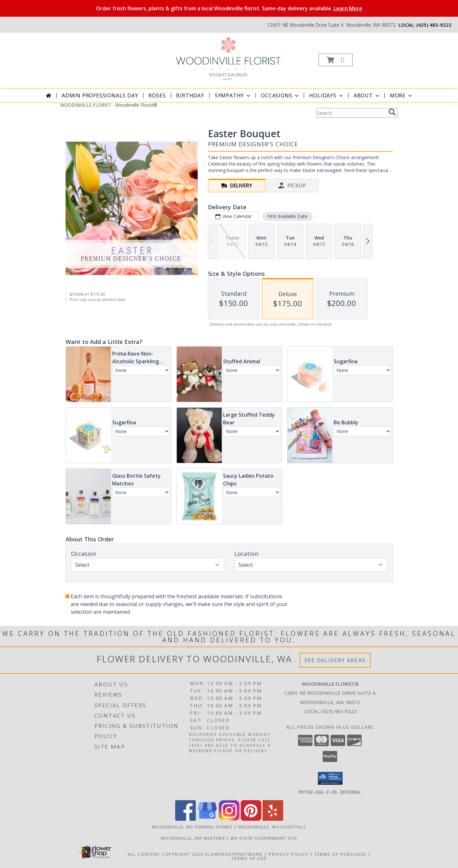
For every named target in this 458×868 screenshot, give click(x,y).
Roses (157, 95)
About (367, 95)
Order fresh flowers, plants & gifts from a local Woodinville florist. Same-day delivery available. (229, 8)
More (402, 95)
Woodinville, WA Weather (193, 838)
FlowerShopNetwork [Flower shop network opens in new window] (234, 854)
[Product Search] (351, 113)
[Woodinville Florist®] (228, 58)
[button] (336, 60)
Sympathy (233, 95)
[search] (392, 112)
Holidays (327, 95)
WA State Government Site (264, 838)
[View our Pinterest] (251, 819)
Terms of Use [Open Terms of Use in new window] (249, 858)
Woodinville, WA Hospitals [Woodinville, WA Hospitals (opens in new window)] (272, 827)
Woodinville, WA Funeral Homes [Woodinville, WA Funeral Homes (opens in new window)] (192, 827)
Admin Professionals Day (100, 95)
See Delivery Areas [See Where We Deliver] (335, 660)
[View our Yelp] (273, 819)
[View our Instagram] (229, 819)
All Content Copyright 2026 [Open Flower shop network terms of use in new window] (166, 854)
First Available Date (287, 216)
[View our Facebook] (185, 819)
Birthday (190, 95)
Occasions (280, 95)
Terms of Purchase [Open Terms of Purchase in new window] (340, 854)
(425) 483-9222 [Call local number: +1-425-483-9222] (434, 25)
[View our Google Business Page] (207, 819)
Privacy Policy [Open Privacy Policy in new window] (288, 854)
